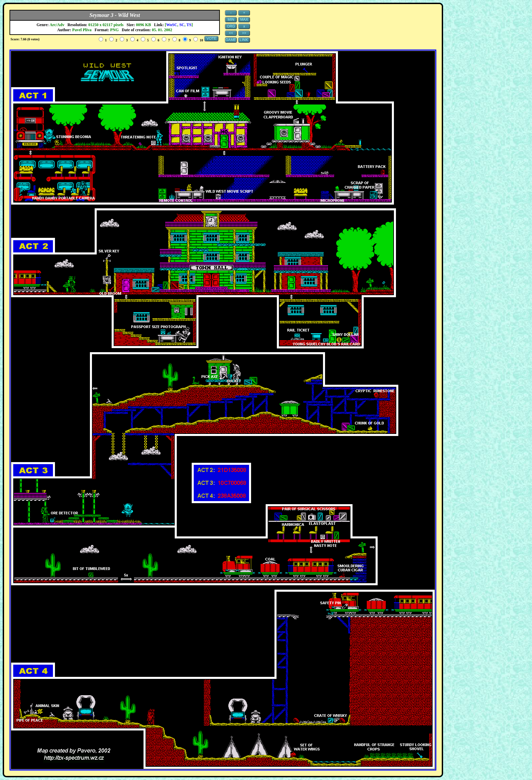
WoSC (172, 25)
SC (182, 25)
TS (189, 25)
